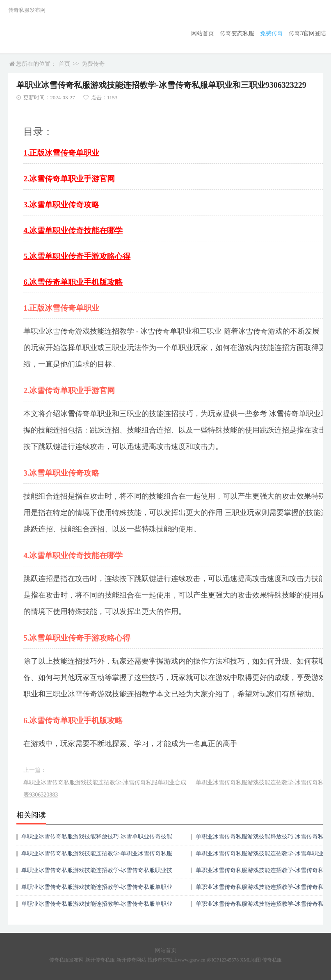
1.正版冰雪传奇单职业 (61, 153)
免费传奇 (272, 33)
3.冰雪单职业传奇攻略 (61, 205)
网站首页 (203, 33)
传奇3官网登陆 (307, 33)
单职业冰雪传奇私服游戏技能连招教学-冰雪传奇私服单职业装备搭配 (97, 890)
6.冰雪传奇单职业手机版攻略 (73, 282)
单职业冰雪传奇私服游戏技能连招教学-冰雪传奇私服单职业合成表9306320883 (105, 789)
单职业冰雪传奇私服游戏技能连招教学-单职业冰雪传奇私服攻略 (97, 856)
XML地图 (250, 960)
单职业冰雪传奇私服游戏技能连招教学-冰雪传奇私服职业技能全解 (97, 873)
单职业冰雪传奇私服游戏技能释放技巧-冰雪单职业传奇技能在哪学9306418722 (97, 839)
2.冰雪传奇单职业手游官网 (69, 179)
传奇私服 (272, 960)
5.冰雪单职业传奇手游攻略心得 (77, 256)
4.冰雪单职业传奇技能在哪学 (73, 230)
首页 (64, 64)
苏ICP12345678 (223, 960)
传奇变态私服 (237, 33)
